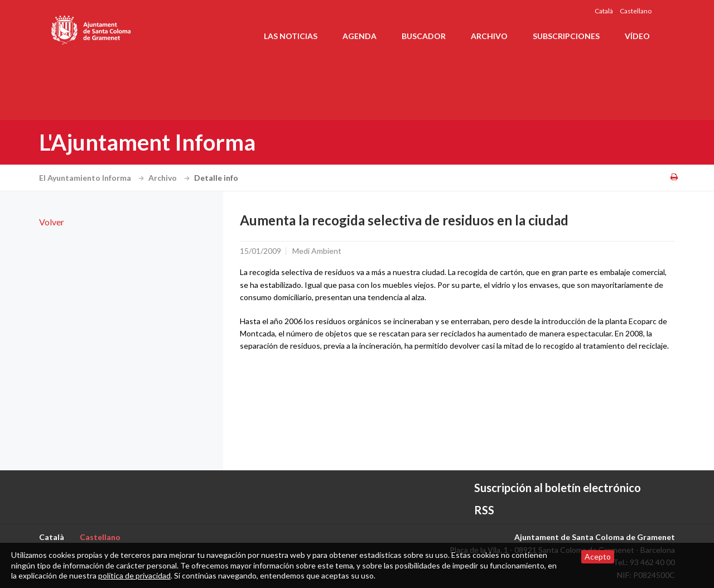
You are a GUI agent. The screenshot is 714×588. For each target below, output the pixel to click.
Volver (52, 222)
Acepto (598, 556)
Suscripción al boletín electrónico (558, 488)
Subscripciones (566, 36)
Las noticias (291, 36)
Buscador (424, 36)
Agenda (360, 36)
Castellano (636, 11)
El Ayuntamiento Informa (93, 178)
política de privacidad (134, 575)
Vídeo (637, 36)
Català (604, 11)
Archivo (489, 36)
